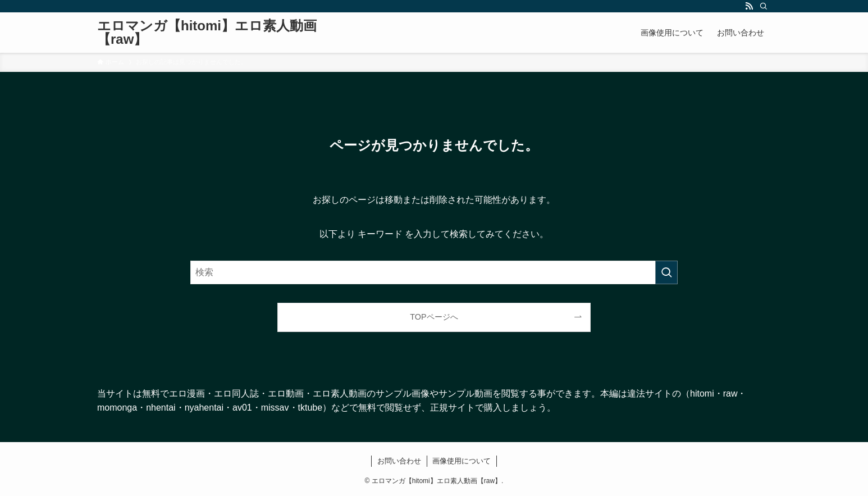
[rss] (749, 6)
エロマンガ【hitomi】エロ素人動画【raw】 (207, 33)
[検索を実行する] (666, 272)
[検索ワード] (434, 272)
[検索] (764, 6)
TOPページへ (434, 317)
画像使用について (462, 461)
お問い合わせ (399, 461)
